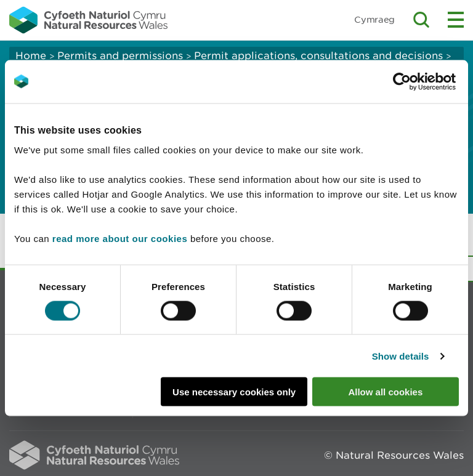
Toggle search (421, 20)
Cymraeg (374, 19)
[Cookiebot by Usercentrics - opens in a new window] (423, 81)
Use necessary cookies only (234, 392)
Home (31, 55)
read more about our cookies (120, 239)
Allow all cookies (385, 392)
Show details (401, 356)
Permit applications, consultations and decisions (318, 55)
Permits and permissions (120, 55)
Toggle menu (456, 20)
